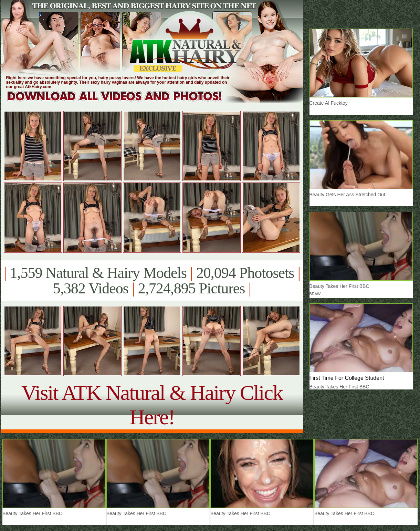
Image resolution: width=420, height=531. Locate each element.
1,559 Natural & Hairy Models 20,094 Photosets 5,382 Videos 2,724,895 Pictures (152, 281)
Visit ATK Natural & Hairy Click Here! (152, 405)
